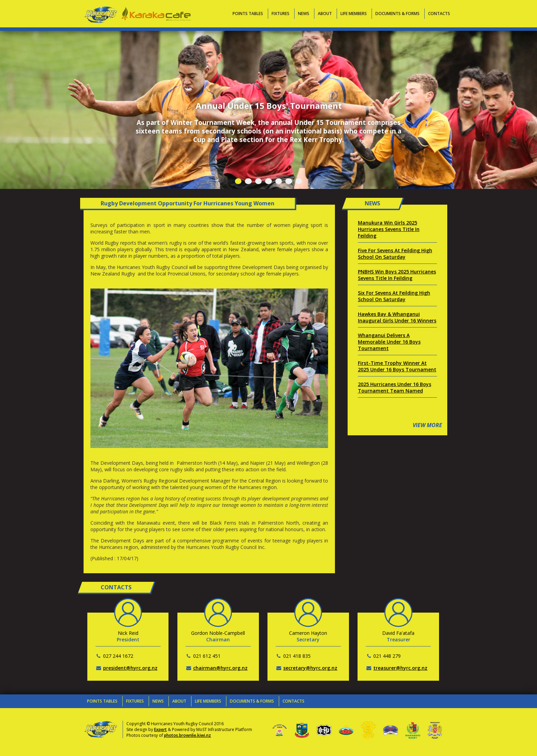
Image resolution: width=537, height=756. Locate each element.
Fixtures (280, 14)
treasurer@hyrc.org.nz (400, 668)
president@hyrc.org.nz (130, 668)
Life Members (354, 14)
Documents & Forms (397, 14)
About (325, 14)
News (304, 14)
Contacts (439, 14)
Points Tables (248, 14)
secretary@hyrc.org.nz (310, 668)
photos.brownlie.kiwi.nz (188, 735)
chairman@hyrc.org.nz (220, 668)
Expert (160, 729)
